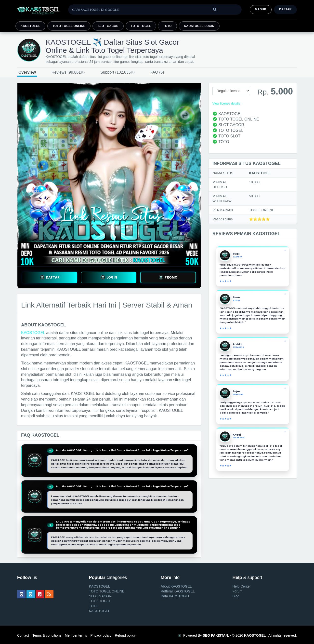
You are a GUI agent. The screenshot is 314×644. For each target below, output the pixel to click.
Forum (237, 591)
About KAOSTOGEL (176, 586)
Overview (27, 72)
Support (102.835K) (118, 72)
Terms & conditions (47, 635)
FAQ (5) (157, 72)
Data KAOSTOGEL (175, 596)
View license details (226, 103)
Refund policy (125, 635)
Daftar (285, 9)
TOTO (167, 26)
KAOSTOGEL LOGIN (199, 26)
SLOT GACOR (108, 26)
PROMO (168, 277)
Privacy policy (101, 635)
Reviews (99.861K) (68, 72)
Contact (23, 635)
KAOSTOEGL (30, 26)
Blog (236, 596)
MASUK (261, 9)
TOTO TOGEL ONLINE (69, 26)
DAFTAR (50, 277)
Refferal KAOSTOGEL (178, 591)
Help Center (242, 586)
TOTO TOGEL (141, 26)
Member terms (76, 635)
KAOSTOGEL (33, 333)
